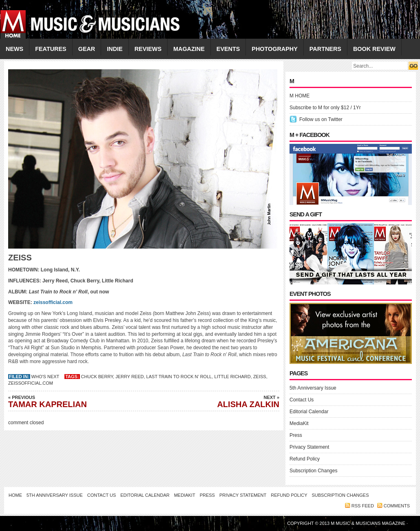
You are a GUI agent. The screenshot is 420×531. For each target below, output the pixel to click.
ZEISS (260, 377)
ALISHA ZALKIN (222, 401)
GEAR (87, 49)
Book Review (374, 49)
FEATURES (51, 49)
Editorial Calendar (309, 412)
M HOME (300, 96)
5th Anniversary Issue (313, 388)
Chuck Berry (97, 377)
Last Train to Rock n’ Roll (179, 377)
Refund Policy (305, 459)
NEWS (14, 49)
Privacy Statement (309, 447)
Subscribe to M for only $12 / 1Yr (325, 108)
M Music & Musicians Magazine (369, 523)
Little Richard (233, 377)
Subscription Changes (313, 471)
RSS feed (363, 506)
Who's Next (45, 377)
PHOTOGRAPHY (274, 49)
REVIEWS (148, 49)
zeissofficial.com (52, 302)
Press (296, 435)
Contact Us (302, 400)
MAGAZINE (189, 49)
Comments (397, 506)
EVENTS (228, 49)
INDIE (115, 49)
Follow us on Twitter (321, 119)
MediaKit (299, 423)
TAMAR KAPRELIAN (65, 401)
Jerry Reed (129, 377)
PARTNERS (325, 49)
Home (15, 495)
